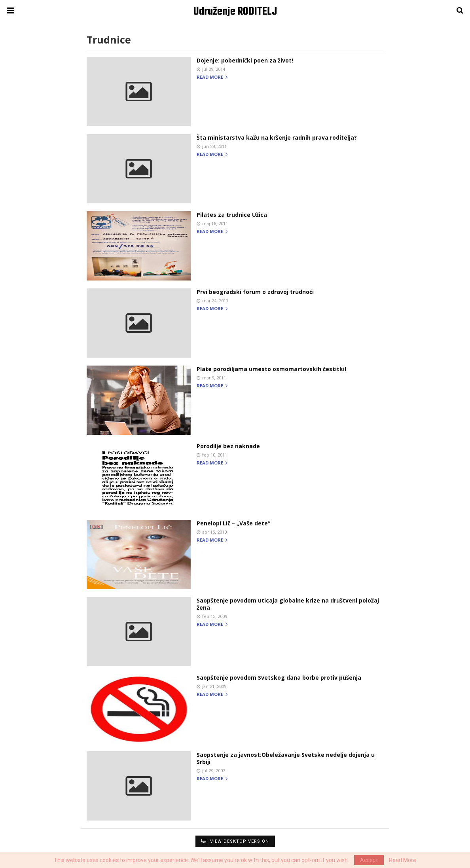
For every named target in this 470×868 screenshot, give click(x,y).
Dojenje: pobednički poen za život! (245, 60)
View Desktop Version (235, 841)
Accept (369, 860)
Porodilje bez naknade (228, 446)
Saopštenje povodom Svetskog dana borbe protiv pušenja (279, 678)
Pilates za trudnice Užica (232, 215)
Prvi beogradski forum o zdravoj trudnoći (255, 292)
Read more (212, 77)
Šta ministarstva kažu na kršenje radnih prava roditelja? (277, 137)
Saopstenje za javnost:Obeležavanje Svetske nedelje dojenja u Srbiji (286, 758)
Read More (403, 860)
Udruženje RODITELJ (235, 12)
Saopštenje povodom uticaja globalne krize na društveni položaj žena (288, 604)
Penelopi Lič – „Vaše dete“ (233, 523)
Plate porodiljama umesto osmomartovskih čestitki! (271, 369)
